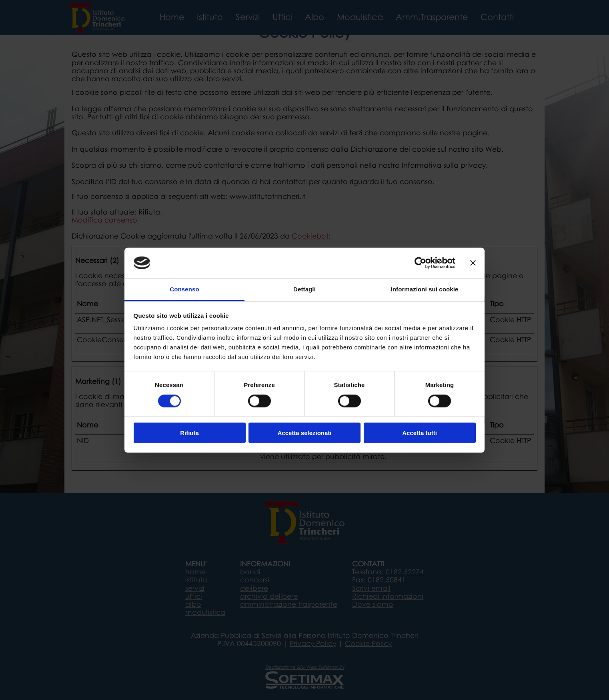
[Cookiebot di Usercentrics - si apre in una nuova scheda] (420, 263)
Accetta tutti (420, 433)
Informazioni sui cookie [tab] (425, 289)
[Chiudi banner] (473, 263)
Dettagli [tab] (304, 289)
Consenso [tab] (184, 289)
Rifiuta (189, 433)
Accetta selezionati (304, 433)
